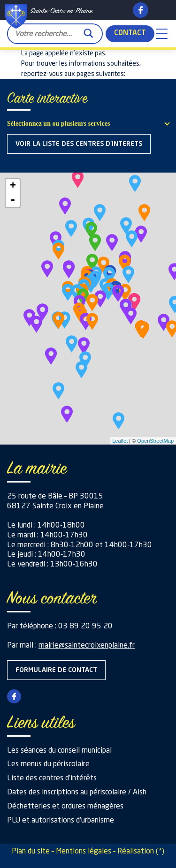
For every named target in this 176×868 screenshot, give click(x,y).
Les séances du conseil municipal (59, 751)
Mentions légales (84, 852)
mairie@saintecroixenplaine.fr (87, 646)
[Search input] (47, 33)
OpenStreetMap (155, 441)
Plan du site (31, 852)
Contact (130, 34)
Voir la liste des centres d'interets (79, 144)
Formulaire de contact (56, 670)
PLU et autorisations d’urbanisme (61, 821)
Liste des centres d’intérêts (52, 778)
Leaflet (120, 441)
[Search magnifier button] (88, 31)
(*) (160, 852)
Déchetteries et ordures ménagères (65, 807)
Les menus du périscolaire (48, 764)
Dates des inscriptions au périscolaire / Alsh (77, 793)
